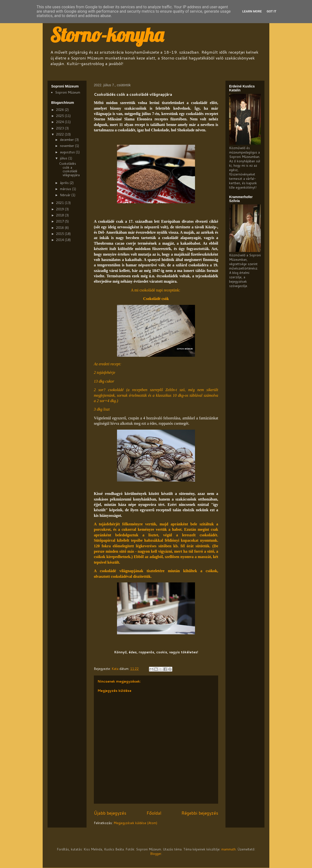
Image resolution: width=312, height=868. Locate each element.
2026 (60, 110)
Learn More (252, 11)
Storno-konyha (107, 35)
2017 (60, 221)
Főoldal (154, 813)
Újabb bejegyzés (110, 813)
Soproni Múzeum (68, 92)
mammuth (229, 849)
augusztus (68, 152)
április (65, 183)
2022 (60, 134)
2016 (60, 228)
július (64, 158)
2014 (60, 240)
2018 (60, 215)
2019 (60, 209)
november (68, 146)
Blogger (156, 854)
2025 (60, 116)
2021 (60, 203)
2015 (60, 234)
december (67, 140)
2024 (60, 122)
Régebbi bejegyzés (200, 813)
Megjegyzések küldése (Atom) (135, 823)
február (66, 195)
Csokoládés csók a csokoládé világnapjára (69, 169)
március (66, 189)
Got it (272, 11)
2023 (60, 128)
